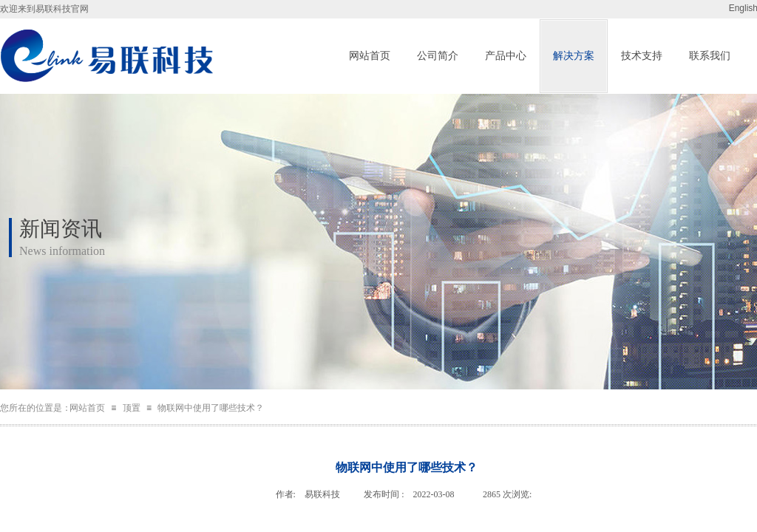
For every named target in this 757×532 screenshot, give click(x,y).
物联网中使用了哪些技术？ (211, 408)
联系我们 (710, 56)
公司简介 (438, 56)
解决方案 (574, 56)
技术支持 (642, 56)
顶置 (132, 408)
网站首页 (370, 56)
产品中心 (506, 56)
